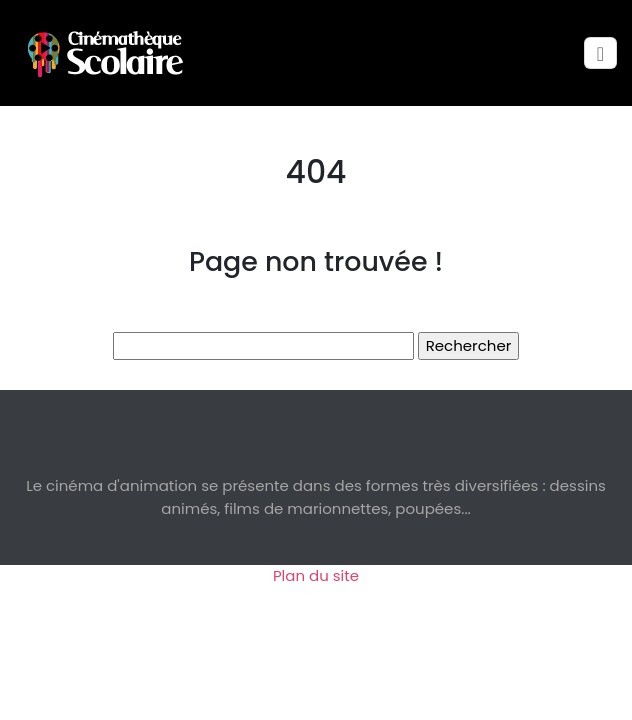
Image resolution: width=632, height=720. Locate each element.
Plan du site (316, 575)
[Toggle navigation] (600, 53)
